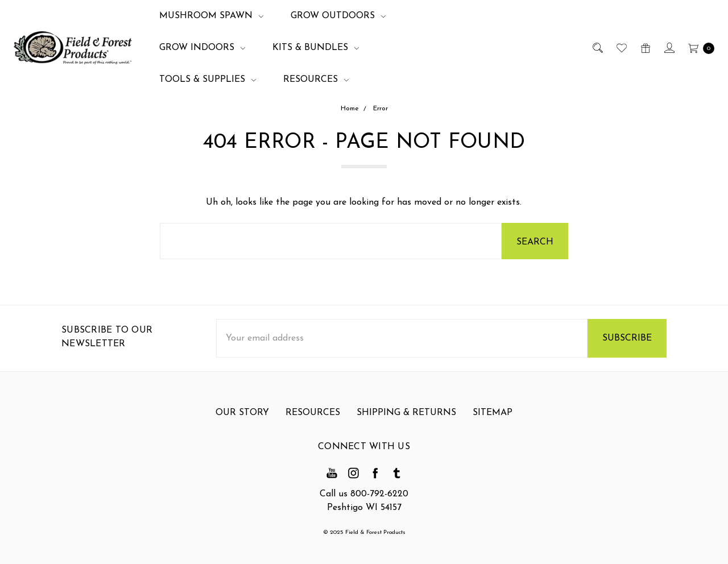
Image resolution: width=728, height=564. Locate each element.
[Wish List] (621, 48)
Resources (316, 80)
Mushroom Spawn (211, 16)
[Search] (597, 48)
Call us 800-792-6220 (364, 494)
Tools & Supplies (208, 80)
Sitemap (493, 421)
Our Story (242, 421)
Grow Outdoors (338, 16)
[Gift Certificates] (645, 48)
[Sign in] (669, 48)
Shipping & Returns (406, 421)
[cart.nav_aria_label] (698, 48)
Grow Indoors (202, 48)
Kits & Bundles (316, 48)
